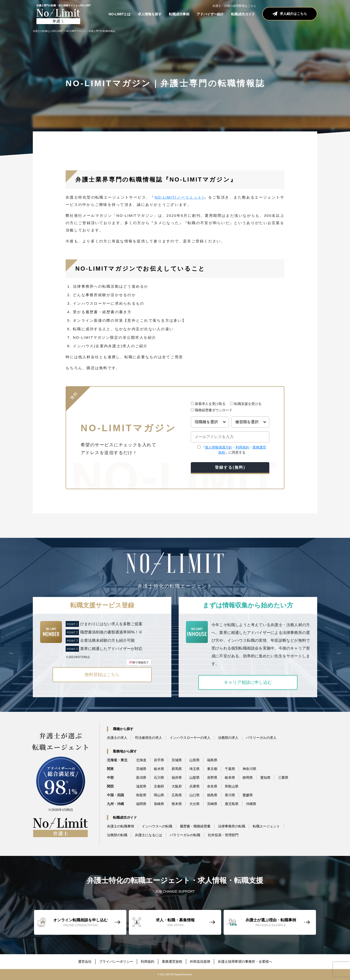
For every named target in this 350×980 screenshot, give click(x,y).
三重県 (283, 778)
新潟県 (141, 778)
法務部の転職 (117, 835)
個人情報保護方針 (219, 447)
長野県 (212, 778)
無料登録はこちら (118, 672)
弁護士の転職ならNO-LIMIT (48, 31)
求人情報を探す (150, 14)
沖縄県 (251, 804)
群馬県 (177, 769)
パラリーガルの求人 (261, 738)
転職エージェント (266, 826)
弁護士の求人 (117, 738)
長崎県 (159, 804)
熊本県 (177, 804)
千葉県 (230, 769)
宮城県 (177, 760)
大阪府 (177, 786)
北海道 (141, 760)
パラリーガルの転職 (185, 835)
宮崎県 (212, 804)
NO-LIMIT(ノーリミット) (179, 197)
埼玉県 (194, 769)
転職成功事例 (179, 14)
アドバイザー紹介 (210, 14)
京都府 (159, 786)
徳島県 (212, 795)
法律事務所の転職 (232, 826)
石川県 (159, 778)
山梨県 (194, 778)
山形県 (194, 760)
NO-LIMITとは (120, 14)
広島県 (177, 795)
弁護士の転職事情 (121, 826)
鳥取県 (141, 795)
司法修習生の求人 (149, 738)
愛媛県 (248, 795)
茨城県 (141, 769)
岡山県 (159, 795)
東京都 (212, 769)
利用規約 (242, 447)
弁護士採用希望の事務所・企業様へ (245, 962)
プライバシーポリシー (116, 962)
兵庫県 (194, 786)
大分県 (194, 804)
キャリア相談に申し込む (248, 682)
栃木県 (159, 769)
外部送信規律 (200, 962)
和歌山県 (232, 786)
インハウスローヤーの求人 (190, 738)
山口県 (194, 795)
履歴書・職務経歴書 (195, 826)
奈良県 (212, 786)
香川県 (230, 795)
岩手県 (159, 760)
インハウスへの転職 (157, 826)
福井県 (177, 778)
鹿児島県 (232, 804)
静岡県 (248, 778)
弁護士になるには (149, 835)
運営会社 (85, 962)
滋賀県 (141, 786)
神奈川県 (249, 769)
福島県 (212, 760)
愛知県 (265, 778)
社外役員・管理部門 (223, 835)
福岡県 (141, 804)
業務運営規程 (172, 962)
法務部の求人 (228, 738)
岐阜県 (230, 778)
